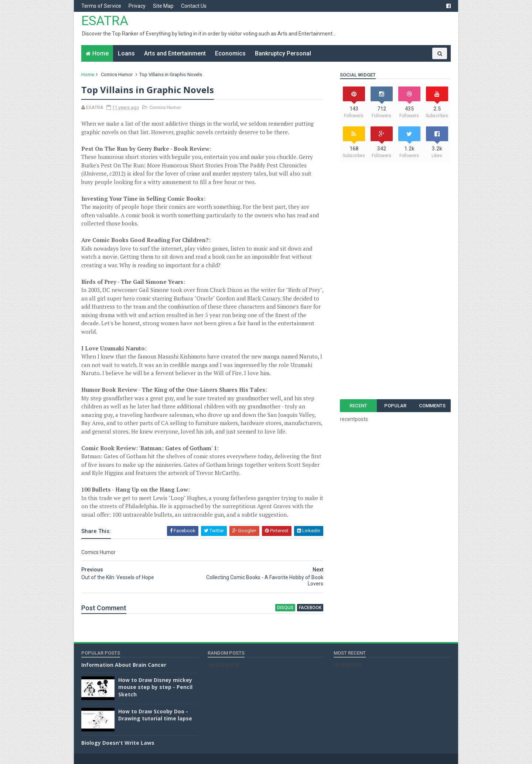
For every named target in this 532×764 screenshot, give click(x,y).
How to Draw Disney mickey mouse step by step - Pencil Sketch (155, 687)
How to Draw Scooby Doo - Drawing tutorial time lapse (155, 715)
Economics (230, 53)
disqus (285, 608)
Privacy (137, 6)
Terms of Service (101, 6)
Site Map (163, 6)
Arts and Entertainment (175, 53)
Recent (358, 406)
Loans (126, 53)
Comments (432, 406)
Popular (395, 406)
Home (100, 53)
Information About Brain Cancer (124, 665)
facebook (310, 608)
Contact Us (194, 6)
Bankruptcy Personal (283, 53)
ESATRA (105, 21)
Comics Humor (117, 74)
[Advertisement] (395, 281)
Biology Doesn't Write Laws (118, 743)
